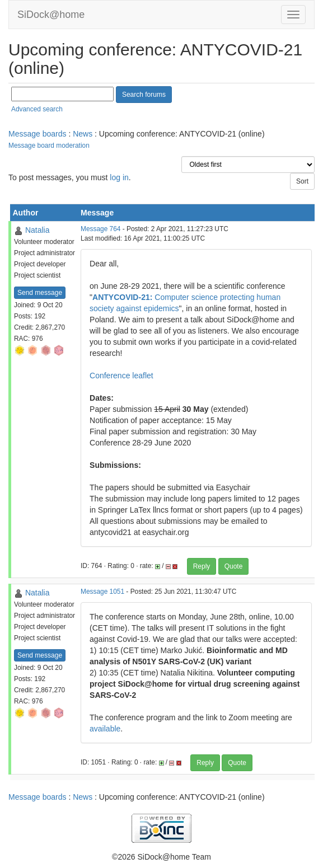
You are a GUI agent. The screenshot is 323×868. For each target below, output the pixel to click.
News (83, 134)
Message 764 (100, 229)
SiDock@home (51, 15)
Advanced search (37, 109)
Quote (234, 566)
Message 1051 (102, 592)
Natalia (38, 230)
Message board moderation (49, 146)
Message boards (38, 134)
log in (119, 177)
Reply (202, 566)
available (105, 729)
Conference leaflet (121, 376)
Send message (40, 293)
